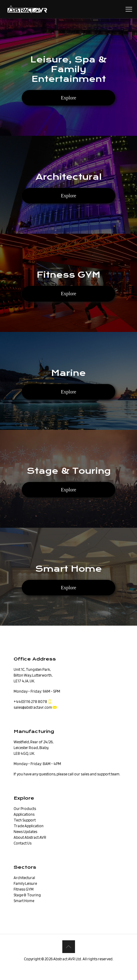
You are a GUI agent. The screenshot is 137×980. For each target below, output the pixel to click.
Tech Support (25, 820)
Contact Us (23, 843)
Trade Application (29, 826)
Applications (24, 814)
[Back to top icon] (69, 947)
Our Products (25, 809)
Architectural (24, 878)
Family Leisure (25, 883)
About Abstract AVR (30, 837)
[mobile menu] (129, 9)
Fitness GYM (24, 889)
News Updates (25, 832)
